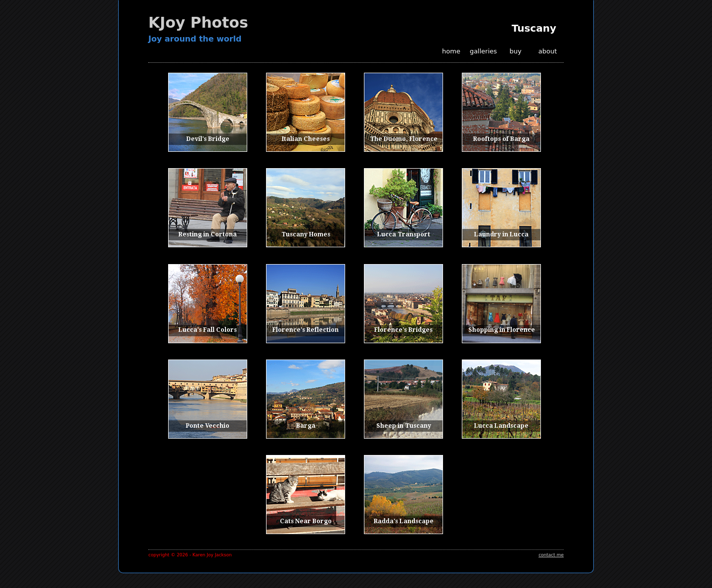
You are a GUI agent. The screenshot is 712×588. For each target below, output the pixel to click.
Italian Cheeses (306, 139)
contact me (551, 555)
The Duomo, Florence (404, 139)
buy (515, 51)
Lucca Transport (404, 234)
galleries (483, 51)
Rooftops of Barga (501, 139)
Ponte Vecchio (208, 426)
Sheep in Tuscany (404, 426)
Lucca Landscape (501, 426)
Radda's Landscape (404, 521)
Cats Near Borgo (306, 521)
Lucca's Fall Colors (208, 330)
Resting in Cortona (208, 234)
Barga (306, 426)
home (451, 51)
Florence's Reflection (306, 330)
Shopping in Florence (502, 330)
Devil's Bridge (208, 139)
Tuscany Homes (306, 234)
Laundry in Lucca (501, 234)
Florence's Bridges (403, 330)
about (548, 51)
